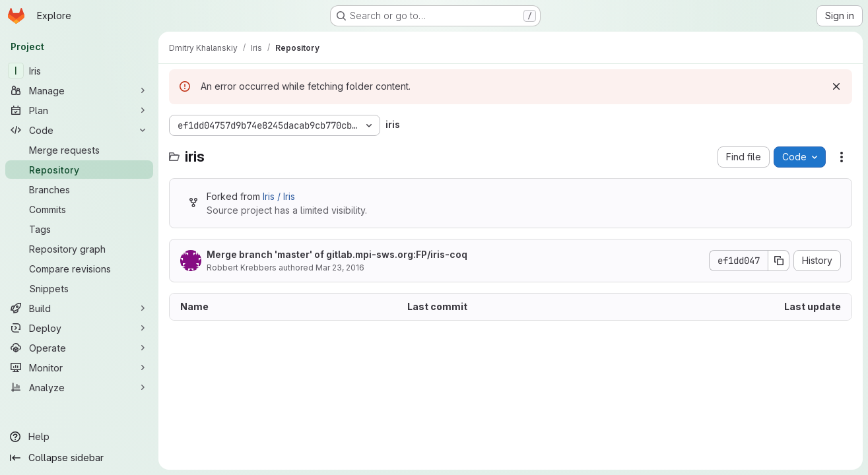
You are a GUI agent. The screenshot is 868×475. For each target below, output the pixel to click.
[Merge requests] (79, 150)
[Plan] (79, 110)
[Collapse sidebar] (79, 458)
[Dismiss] (836, 86)
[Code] (79, 130)
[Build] (79, 308)
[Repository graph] (79, 249)
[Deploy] (79, 328)
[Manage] (79, 90)
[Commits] (79, 209)
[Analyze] (79, 387)
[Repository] (79, 170)
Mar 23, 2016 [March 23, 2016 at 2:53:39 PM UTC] (340, 268)
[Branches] (79, 189)
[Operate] (79, 348)
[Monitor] (79, 367)
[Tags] (79, 229)
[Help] (79, 437)
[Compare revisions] (79, 269)
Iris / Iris (279, 196)
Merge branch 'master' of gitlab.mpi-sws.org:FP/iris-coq (337, 254)
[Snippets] (79, 288)
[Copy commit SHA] (779, 261)
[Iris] (79, 71)
